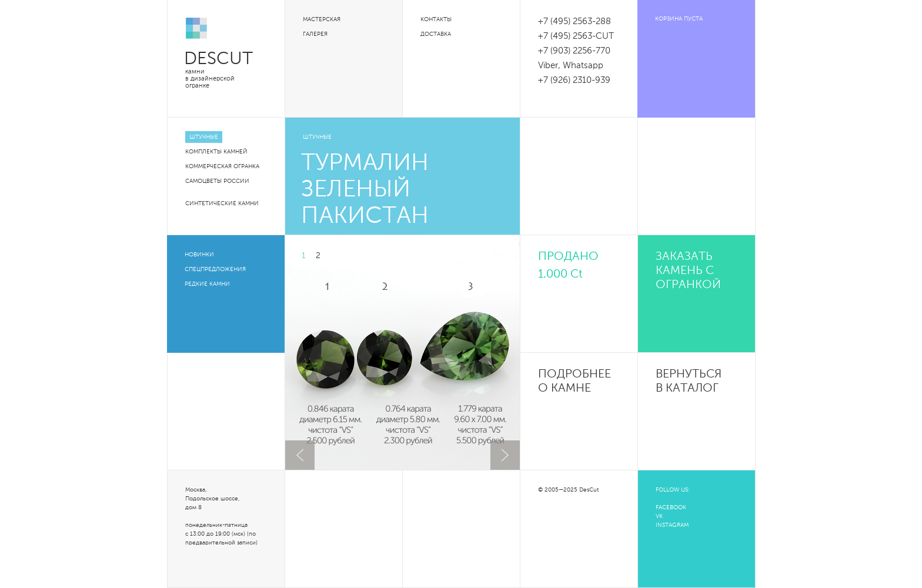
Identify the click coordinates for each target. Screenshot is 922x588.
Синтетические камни (222, 203)
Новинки (199, 255)
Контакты (436, 19)
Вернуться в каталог (689, 382)
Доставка (436, 34)
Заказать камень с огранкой (688, 271)
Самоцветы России (217, 181)
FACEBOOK (671, 507)
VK (659, 516)
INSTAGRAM (672, 525)
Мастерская (322, 19)
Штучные (204, 137)
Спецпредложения (215, 269)
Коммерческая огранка (222, 166)
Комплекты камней (216, 152)
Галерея (315, 34)
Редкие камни (207, 284)
